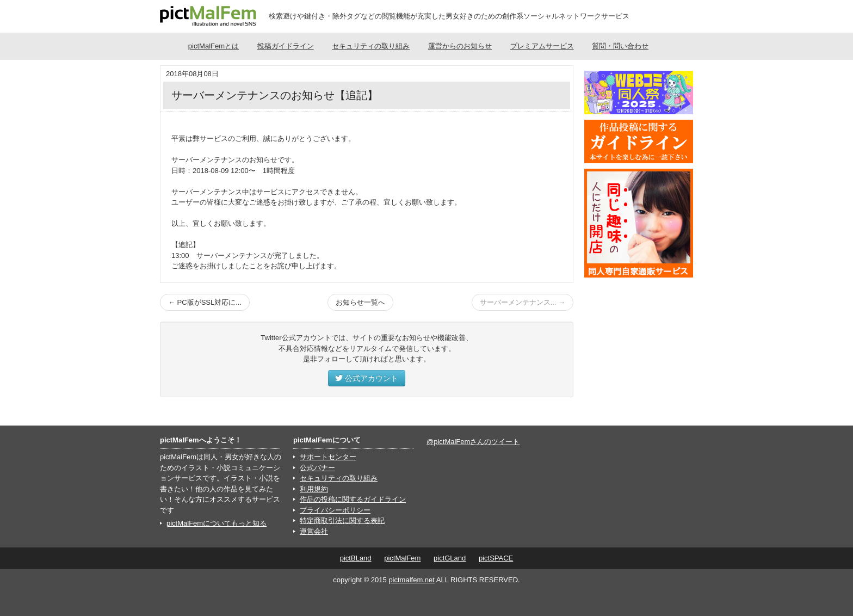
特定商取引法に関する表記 (342, 520)
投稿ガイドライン (286, 46)
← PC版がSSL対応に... (205, 302)
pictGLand (450, 558)
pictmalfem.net (412, 580)
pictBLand (356, 558)
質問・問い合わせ (620, 46)
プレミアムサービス (542, 46)
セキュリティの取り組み (371, 46)
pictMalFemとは (214, 46)
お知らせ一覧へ (360, 302)
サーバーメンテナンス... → (523, 302)
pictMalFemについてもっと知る (217, 523)
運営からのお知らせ (460, 46)
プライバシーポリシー (335, 510)
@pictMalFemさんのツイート (473, 442)
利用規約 (314, 489)
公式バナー (317, 468)
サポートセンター (328, 457)
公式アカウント (367, 378)
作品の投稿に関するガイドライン (353, 499)
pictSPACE (496, 558)
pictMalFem (402, 558)
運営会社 (314, 531)
